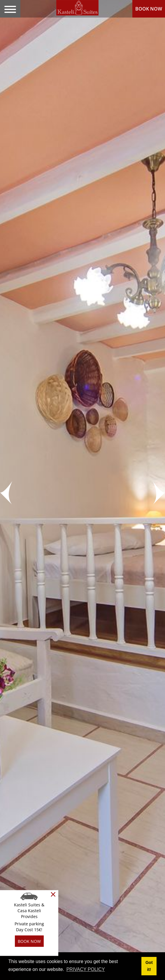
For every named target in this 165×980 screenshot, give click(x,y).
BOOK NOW (149, 9)
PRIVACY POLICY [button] (86, 969)
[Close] (53, 894)
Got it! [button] (149, 966)
